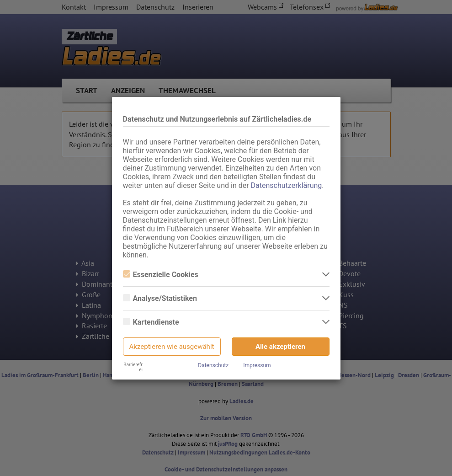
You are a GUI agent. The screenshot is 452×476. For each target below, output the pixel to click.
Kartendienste (151, 322)
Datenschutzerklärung (287, 185)
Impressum (257, 365)
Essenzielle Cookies (161, 275)
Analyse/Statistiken (160, 298)
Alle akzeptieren (280, 347)
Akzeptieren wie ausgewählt (172, 347)
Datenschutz (213, 365)
